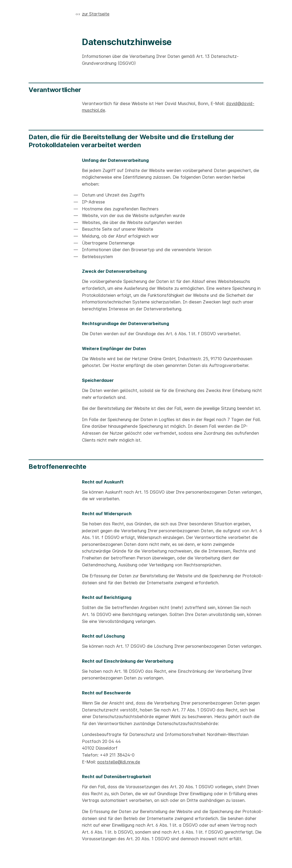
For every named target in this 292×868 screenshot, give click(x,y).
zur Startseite (96, 14)
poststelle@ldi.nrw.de (119, 762)
